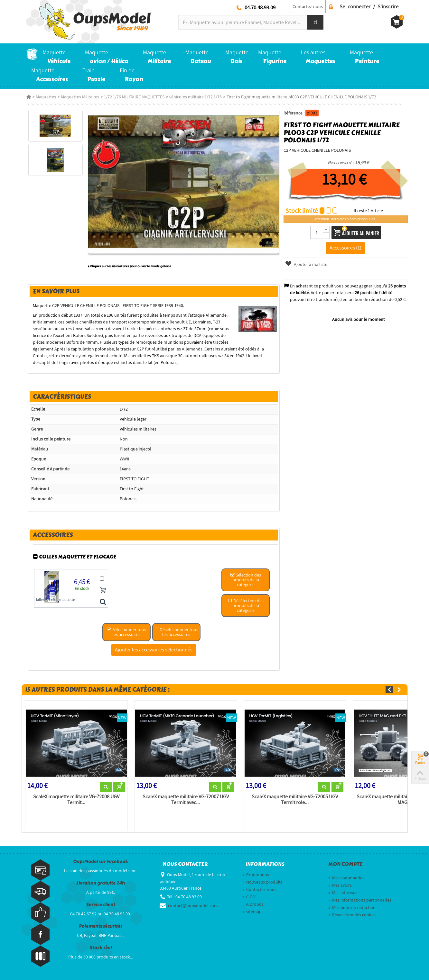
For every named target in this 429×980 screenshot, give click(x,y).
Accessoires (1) (345, 248)
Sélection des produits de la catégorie (246, 580)
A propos (253, 904)
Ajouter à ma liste (306, 264)
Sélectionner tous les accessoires (126, 632)
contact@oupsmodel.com (193, 905)
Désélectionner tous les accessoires (176, 632)
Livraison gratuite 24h (101, 883)
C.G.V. (249, 897)
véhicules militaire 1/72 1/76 (196, 97)
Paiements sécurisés (101, 926)
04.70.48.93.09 (260, 7)
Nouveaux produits (262, 882)
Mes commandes (346, 878)
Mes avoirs (340, 885)
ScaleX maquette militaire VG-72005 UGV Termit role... (295, 800)
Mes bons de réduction (352, 907)
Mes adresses (343, 893)
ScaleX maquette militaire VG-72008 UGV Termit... (76, 800)
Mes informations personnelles (360, 900)
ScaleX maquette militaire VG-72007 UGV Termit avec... (186, 800)
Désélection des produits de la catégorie (246, 605)
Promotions (256, 875)
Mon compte (345, 864)
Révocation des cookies (352, 915)
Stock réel (101, 948)
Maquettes (46, 97)
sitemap (252, 912)
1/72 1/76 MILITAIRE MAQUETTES (134, 97)
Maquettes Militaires (80, 97)
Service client (101, 905)
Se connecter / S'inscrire (369, 6)
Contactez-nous (308, 6)
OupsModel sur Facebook (101, 862)
